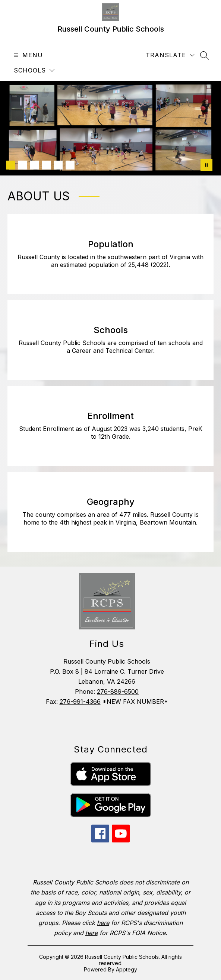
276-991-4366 (80, 702)
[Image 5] (58, 165)
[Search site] (205, 55)
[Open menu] (27, 55)
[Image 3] (34, 165)
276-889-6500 (118, 692)
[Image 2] (22, 165)
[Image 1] (10, 165)
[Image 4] (46, 165)
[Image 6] (70, 165)
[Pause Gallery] (206, 165)
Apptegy (127, 969)
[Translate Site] (170, 55)
